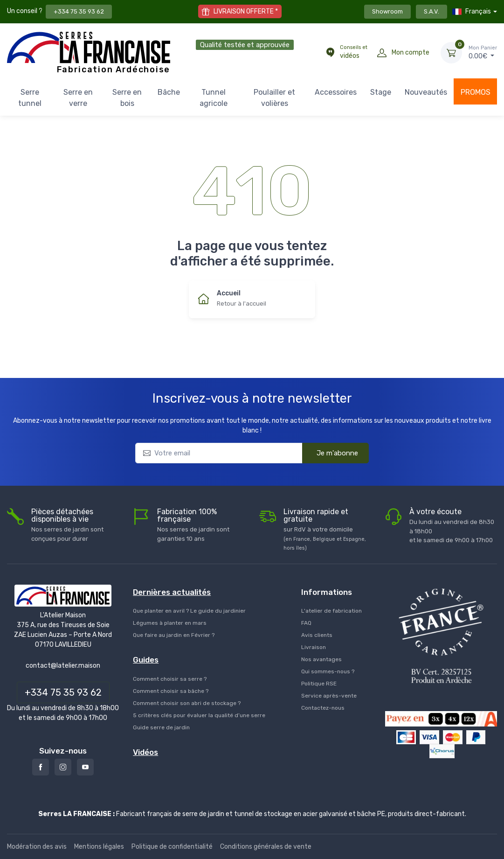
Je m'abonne (331, 453)
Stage (381, 92)
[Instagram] (63, 767)
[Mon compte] (382, 53)
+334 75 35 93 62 (79, 11)
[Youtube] (85, 767)
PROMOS (476, 92)
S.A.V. (432, 11)
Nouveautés (426, 92)
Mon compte (411, 52)
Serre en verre (78, 98)
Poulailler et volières (274, 98)
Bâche (169, 92)
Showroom (387, 11)
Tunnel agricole (214, 98)
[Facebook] (41, 767)
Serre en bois (127, 98)
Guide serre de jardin (161, 727)
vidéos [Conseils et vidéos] (354, 52)
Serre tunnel (30, 98)
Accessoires (336, 92)
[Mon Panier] (451, 53)
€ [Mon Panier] (483, 52)
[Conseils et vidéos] (330, 53)
